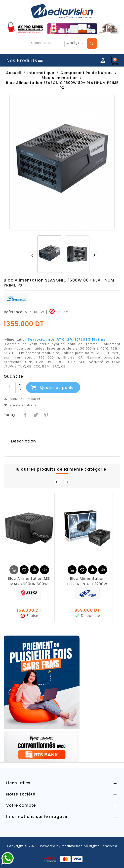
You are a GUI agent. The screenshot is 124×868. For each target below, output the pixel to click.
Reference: (14, 312)
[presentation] (32, 255)
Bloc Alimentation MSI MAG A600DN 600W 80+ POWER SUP (29, 584)
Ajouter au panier (53, 388)
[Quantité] (10, 387)
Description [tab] (24, 441)
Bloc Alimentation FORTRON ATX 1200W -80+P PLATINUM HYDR (87, 584)
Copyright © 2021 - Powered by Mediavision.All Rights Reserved (62, 846)
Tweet (35, 414)
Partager (25, 414)
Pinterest (46, 414)
